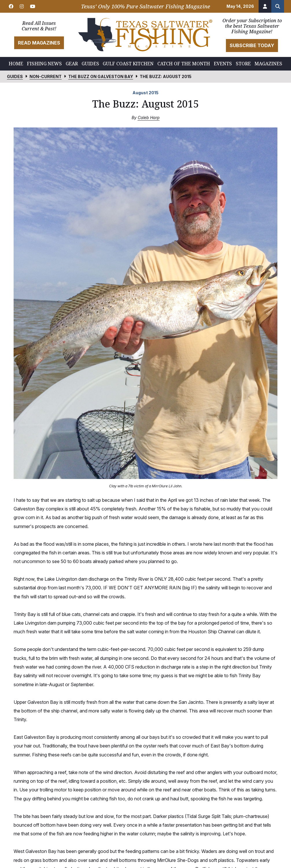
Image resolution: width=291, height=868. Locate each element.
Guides (15, 76)
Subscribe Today (252, 45)
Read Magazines (39, 43)
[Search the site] (278, 6)
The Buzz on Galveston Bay (101, 76)
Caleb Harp (149, 117)
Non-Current (46, 76)
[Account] (265, 6)
